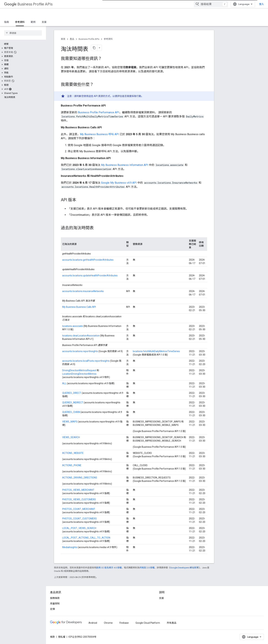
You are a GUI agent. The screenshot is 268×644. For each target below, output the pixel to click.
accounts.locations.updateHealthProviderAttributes (90, 275)
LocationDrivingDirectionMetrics (79, 374)
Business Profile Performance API (99, 112)
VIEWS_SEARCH (71, 437)
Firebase (124, 623)
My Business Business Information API (125, 165)
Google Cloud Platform (148, 623)
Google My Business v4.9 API (119, 183)
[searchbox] (23, 33)
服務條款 (55, 598)
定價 (52, 609)
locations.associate (73, 326)
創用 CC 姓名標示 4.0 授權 (109, 568)
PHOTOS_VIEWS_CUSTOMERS (79, 499)
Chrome (108, 623)
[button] (22, 48)
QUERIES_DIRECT (72, 393)
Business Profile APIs (28, 4)
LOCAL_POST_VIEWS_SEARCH (79, 528)
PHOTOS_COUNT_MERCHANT (79, 509)
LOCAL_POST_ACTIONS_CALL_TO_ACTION (86, 538)
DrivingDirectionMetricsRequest (79, 370)
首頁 (63, 39)
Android (93, 623)
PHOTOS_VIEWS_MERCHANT (78, 490)
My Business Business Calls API (79, 307)
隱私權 (62, 637)
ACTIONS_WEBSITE (73, 453)
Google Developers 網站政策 (184, 568)
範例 (33, 22)
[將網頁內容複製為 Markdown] (94, 48)
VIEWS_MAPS (70, 422)
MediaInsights (70, 547)
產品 (72, 39)
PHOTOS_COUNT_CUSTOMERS (79, 519)
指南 (6, 22)
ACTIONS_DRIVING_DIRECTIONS (80, 478)
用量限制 (55, 604)
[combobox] (211, 4)
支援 (44, 22)
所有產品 (172, 623)
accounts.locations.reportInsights (80, 351)
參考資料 (108, 39)
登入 (262, 4)
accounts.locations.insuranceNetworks (83, 291)
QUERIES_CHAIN (71, 412)
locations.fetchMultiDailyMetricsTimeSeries (156, 351)
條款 (52, 637)
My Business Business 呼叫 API (99, 134)
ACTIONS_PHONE (72, 465)
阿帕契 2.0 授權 (147, 568)
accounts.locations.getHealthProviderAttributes (88, 260)
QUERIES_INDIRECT (73, 402)
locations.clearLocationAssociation (81, 336)
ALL (64, 383)
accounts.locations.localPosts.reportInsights (86, 361)
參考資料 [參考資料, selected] (20, 22)
